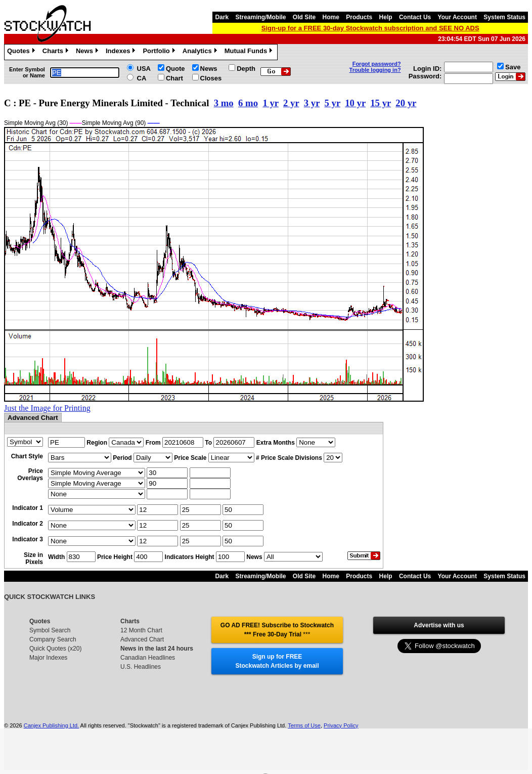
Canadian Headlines (148, 658)
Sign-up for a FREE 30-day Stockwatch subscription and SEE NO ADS (370, 28)
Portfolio (160, 52)
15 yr (381, 103)
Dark (222, 17)
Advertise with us (439, 625)
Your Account (457, 17)
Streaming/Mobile (260, 17)
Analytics (201, 52)
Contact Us (415, 17)
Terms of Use (304, 725)
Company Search (53, 639)
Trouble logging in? (375, 70)
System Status (504, 17)
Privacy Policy (341, 725)
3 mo (224, 103)
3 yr (312, 103)
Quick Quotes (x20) (55, 649)
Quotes (22, 52)
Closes (211, 78)
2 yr (291, 103)
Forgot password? (377, 64)
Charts (57, 52)
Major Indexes (48, 658)
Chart (174, 78)
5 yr (332, 103)
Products (359, 17)
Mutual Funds (250, 52)
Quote (175, 69)
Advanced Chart (142, 639)
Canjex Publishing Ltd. (51, 725)
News (88, 52)
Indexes (122, 52)
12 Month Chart (141, 630)
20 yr (406, 103)
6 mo (248, 103)
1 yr (270, 103)
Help (386, 17)
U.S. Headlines (141, 667)
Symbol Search (50, 630)
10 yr (355, 103)
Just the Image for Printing (47, 408)
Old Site (304, 17)
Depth (246, 69)
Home (331, 17)
